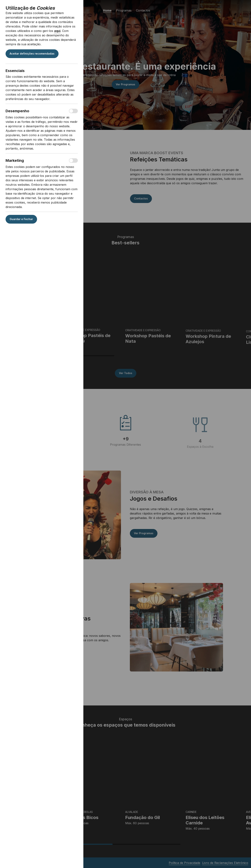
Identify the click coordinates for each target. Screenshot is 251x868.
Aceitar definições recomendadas (32, 54)
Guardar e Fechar (21, 219)
